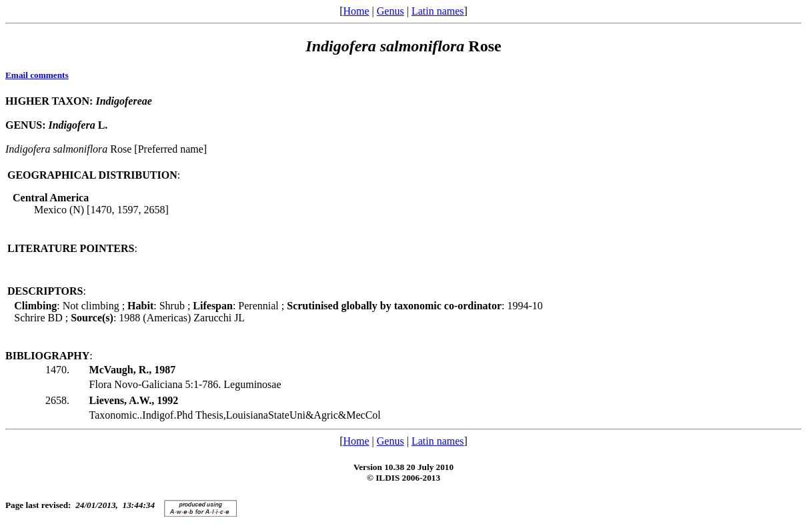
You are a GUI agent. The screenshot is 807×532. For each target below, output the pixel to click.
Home (356, 11)
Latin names (438, 11)
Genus (390, 11)
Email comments (37, 75)
